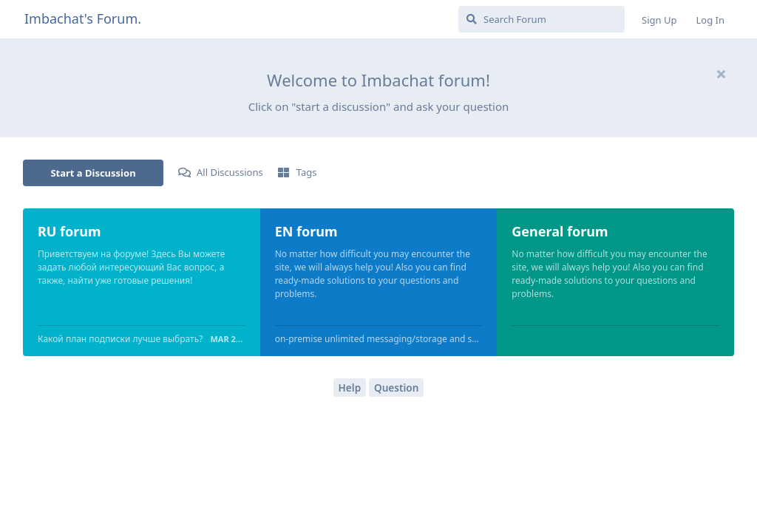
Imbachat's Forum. (83, 18)
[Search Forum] (542, 19)
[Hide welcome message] (721, 74)
